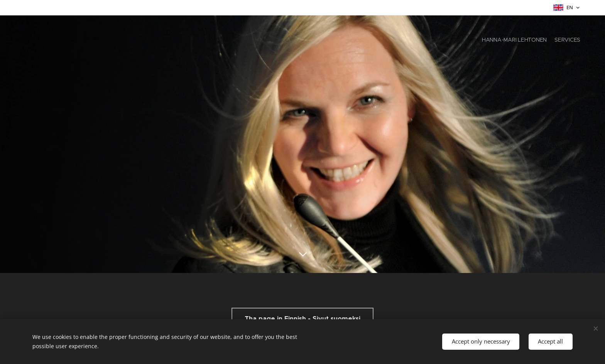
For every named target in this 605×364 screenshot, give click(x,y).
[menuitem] (574, 40)
